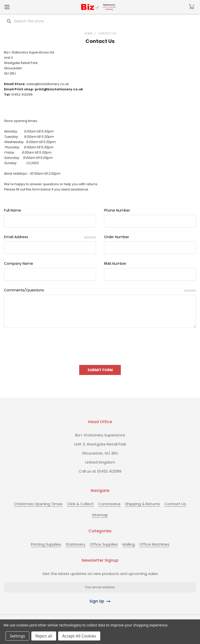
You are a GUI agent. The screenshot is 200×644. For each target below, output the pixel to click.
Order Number (117, 237)
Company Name (19, 264)
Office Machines (154, 544)
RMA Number (115, 264)
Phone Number (117, 210)
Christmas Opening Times (38, 504)
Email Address (50, 237)
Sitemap (100, 515)
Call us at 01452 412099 (100, 471)
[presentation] (42, 345)
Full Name (13, 210)
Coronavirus (109, 504)
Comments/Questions (100, 290)
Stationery (75, 544)
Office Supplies (104, 544)
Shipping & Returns (142, 504)
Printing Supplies (46, 544)
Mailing (129, 544)
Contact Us (175, 504)
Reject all (44, 636)
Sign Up (97, 601)
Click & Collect (80, 504)
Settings (17, 636)
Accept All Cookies (79, 636)
